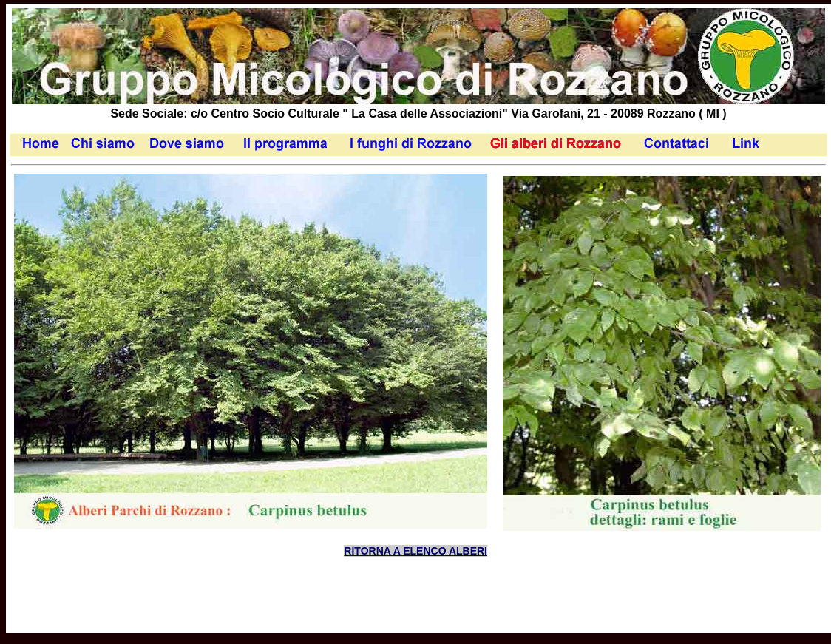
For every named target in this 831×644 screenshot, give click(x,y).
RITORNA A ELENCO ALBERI (415, 551)
